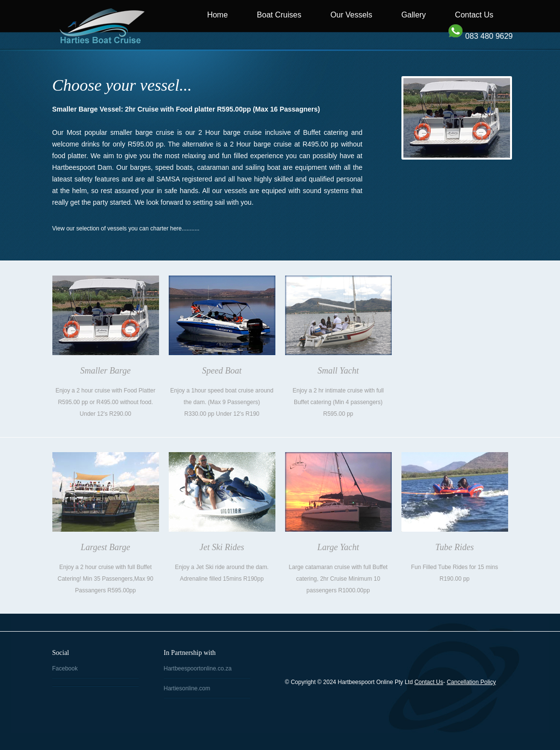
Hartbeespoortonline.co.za (198, 668)
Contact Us (474, 15)
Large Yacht (338, 547)
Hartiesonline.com (187, 688)
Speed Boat (222, 371)
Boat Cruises (279, 15)
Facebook (65, 668)
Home (217, 15)
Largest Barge (105, 547)
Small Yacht (338, 371)
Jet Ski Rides (222, 547)
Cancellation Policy (471, 682)
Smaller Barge (106, 371)
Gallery (414, 15)
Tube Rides (455, 547)
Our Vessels (351, 15)
